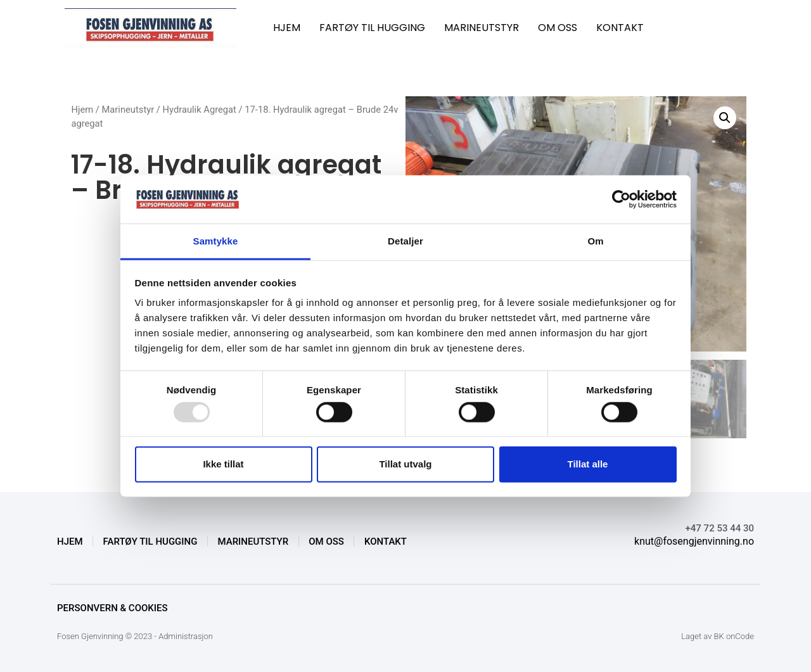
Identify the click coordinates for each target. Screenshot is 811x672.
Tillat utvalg (405, 464)
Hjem (82, 110)
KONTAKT (620, 28)
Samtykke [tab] (216, 241)
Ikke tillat (223, 464)
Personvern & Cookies (112, 608)
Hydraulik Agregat (200, 110)
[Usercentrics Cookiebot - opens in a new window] (621, 200)
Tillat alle (588, 464)
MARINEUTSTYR (482, 28)
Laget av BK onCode (718, 636)
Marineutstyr (128, 110)
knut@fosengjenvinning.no (694, 541)
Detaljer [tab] (405, 241)
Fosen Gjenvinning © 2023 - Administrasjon (135, 636)
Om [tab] (595, 241)
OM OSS (558, 28)
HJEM (287, 28)
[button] (725, 118)
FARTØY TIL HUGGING (372, 28)
